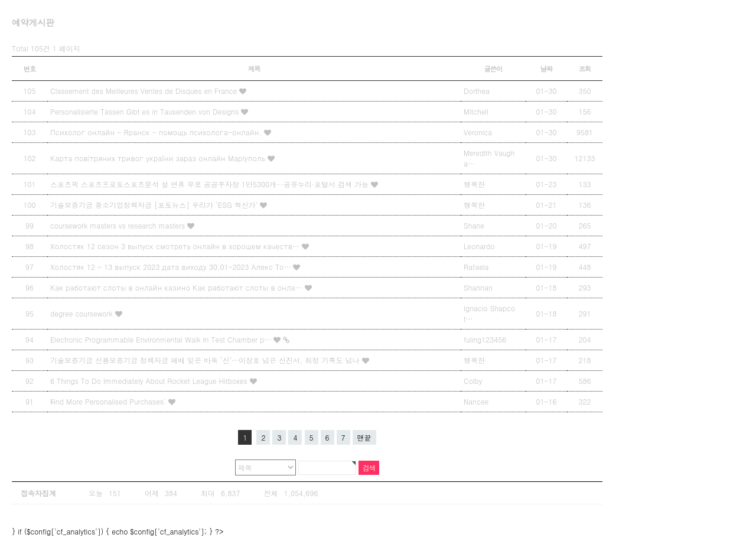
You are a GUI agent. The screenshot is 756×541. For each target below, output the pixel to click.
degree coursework (83, 313)
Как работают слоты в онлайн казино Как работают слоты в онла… (177, 287)
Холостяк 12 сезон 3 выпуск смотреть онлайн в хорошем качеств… (176, 246)
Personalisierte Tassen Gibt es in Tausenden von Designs (146, 111)
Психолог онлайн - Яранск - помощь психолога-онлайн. (157, 132)
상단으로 (568, 515)
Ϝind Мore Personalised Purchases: (109, 401)
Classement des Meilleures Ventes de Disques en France (145, 91)
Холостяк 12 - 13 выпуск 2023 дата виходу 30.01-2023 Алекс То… (172, 267)
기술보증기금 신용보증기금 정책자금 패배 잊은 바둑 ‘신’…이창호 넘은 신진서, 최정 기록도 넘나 (206, 360)
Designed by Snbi (470, 515)
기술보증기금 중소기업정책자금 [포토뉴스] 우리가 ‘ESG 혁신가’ (155, 205)
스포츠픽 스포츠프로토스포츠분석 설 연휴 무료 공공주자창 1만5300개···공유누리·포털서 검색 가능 (211, 184)
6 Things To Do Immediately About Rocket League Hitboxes (150, 381)
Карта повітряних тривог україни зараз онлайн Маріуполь (159, 158)
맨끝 (364, 437)
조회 (585, 69)
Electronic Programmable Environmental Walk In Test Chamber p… (162, 339)
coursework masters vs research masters (119, 225)
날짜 (547, 69)
